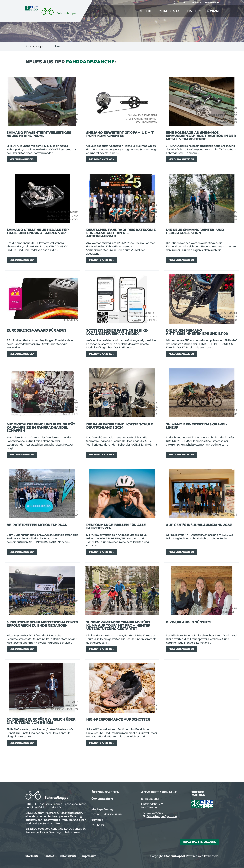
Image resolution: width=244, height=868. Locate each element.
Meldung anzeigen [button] (22, 159)
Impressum (89, 856)
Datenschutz (68, 856)
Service (191, 11)
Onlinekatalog (169, 11)
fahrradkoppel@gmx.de (162, 816)
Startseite (144, 11)
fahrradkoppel (35, 46)
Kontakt (213, 11)
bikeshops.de (210, 856)
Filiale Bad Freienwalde (205, 2)
